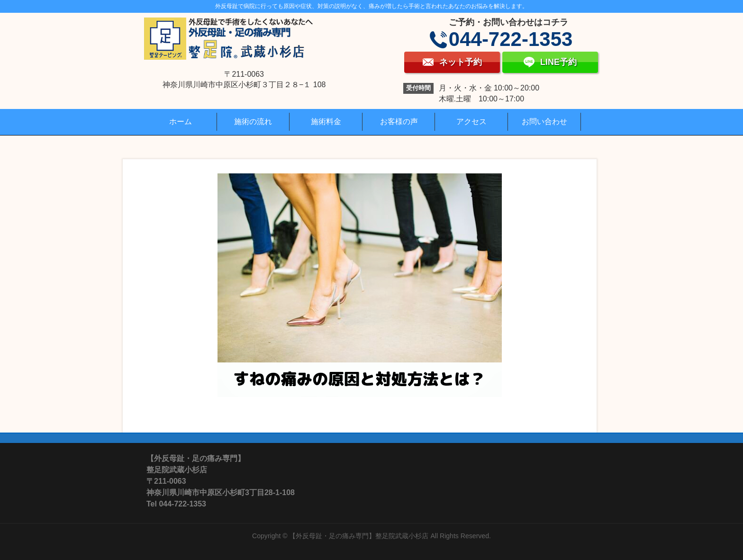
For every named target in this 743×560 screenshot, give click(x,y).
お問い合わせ (544, 122)
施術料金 (326, 122)
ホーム (181, 122)
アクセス (471, 122)
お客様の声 (399, 122)
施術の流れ (253, 122)
